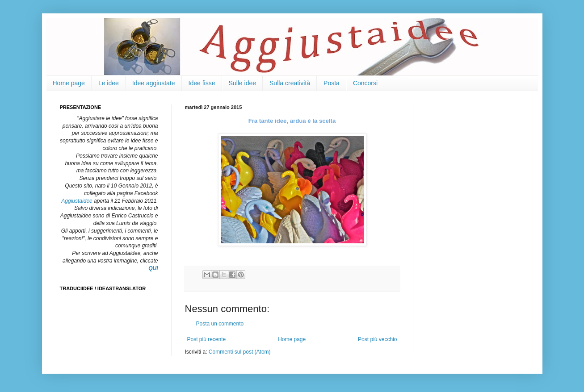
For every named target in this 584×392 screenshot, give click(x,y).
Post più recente (207, 339)
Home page (69, 83)
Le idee (109, 83)
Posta (332, 83)
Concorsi (365, 83)
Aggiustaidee (77, 201)
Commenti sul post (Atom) (240, 352)
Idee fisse (202, 83)
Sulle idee (243, 83)
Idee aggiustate (154, 83)
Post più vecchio (377, 339)
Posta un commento (220, 324)
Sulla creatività (290, 83)
